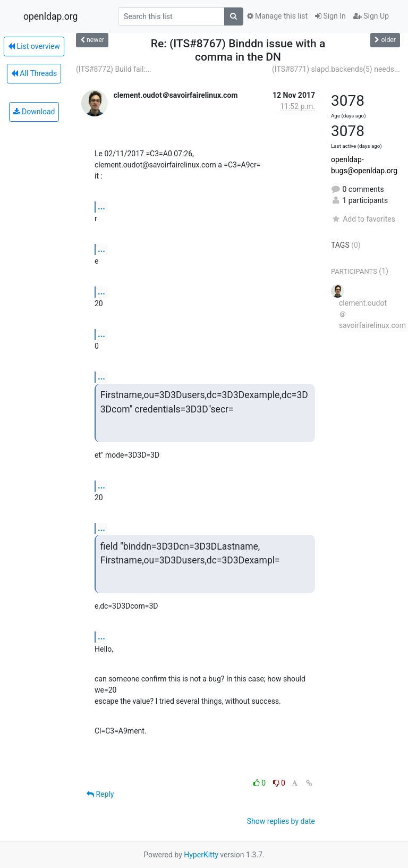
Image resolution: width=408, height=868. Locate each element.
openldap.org (50, 16)
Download (34, 112)
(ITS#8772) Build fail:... (114, 69)
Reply (100, 794)
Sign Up (371, 16)
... (101, 207)
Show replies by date (281, 821)
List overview (34, 46)
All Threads (34, 73)
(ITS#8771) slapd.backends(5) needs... (336, 69)
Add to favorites (363, 219)
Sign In (330, 16)
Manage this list (277, 16)
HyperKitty (201, 855)
